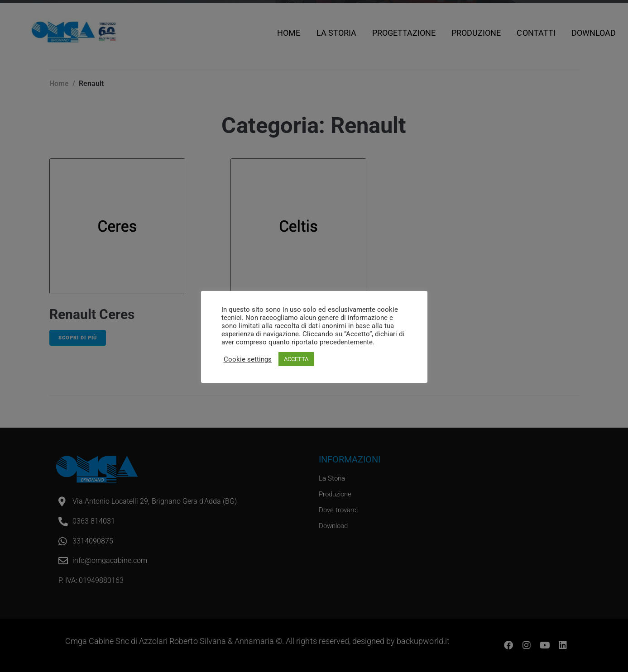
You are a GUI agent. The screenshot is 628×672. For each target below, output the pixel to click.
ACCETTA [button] (296, 359)
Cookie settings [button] (248, 359)
